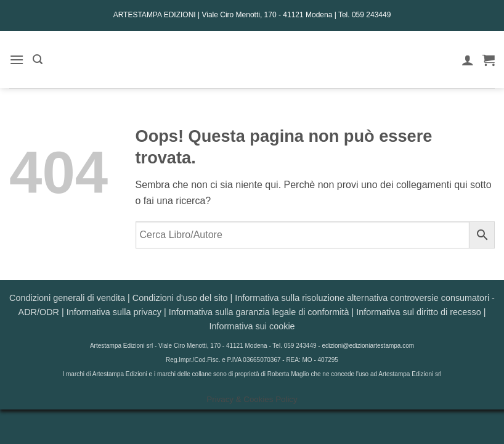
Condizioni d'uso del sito (180, 298)
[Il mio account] (468, 60)
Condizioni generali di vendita (67, 298)
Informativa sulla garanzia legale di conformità (259, 312)
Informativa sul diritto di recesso (418, 312)
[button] (17, 60)
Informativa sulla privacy (114, 312)
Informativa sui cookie (252, 326)
